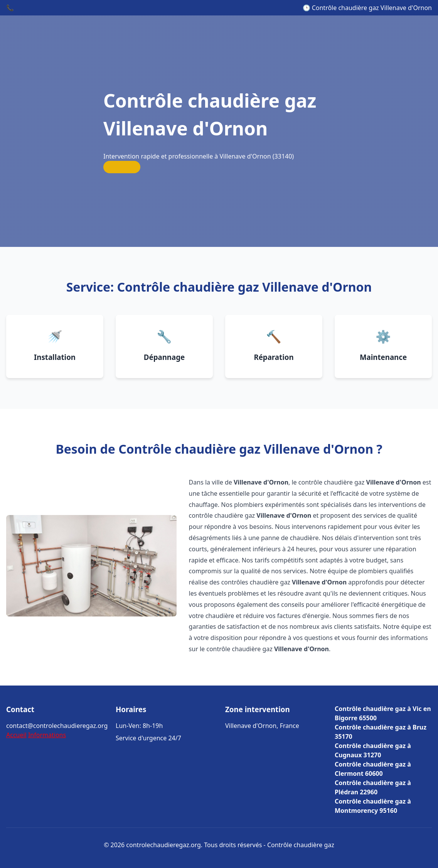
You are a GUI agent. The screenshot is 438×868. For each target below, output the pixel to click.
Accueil (16, 735)
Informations (47, 735)
